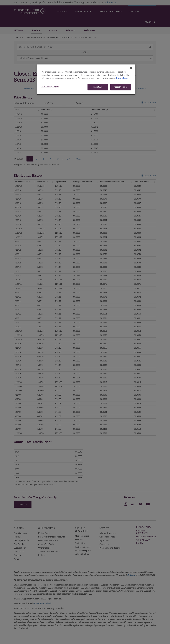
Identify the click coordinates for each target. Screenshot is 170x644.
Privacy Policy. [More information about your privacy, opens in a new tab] (123, 78)
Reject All (98, 87)
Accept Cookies (120, 87)
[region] (86, 80)
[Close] (131, 68)
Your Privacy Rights (50, 87)
